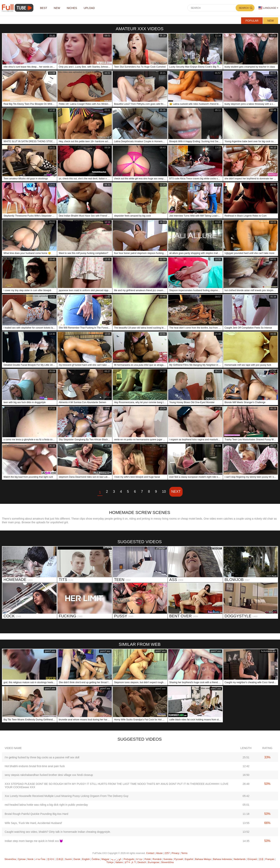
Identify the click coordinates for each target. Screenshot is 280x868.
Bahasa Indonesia (222, 859)
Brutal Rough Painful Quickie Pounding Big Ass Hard (36, 814)
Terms (184, 853)
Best (44, 8)
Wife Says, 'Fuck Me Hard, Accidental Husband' (33, 823)
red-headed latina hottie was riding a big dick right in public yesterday (46, 805)
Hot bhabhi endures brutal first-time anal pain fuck (35, 766)
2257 (167, 853)
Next (176, 492)
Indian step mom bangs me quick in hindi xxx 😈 (34, 841)
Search (244, 8)
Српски (22, 859)
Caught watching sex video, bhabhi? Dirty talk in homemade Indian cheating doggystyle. (58, 832)
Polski (148, 859)
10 (164, 492)
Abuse (159, 853)
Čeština (96, 859)
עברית (139, 859)
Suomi (68, 859)
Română (157, 859)
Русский (179, 859)
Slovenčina (10, 859)
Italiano (119, 862)
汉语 (261, 859)
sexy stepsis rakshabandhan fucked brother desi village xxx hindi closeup (49, 775)
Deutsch (142, 862)
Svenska (168, 859)
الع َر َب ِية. (116, 859)
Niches (72, 8)
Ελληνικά (252, 859)
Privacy (175, 853)
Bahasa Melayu (203, 859)
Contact (150, 853)
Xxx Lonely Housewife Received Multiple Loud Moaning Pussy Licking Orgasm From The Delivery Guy (66, 796)
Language (267, 8)
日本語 (60, 859)
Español (189, 859)
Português (129, 859)
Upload (89, 8)
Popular (252, 21)
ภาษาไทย (40, 859)
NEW (57, 8)
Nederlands (240, 859)
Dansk (77, 859)
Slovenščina (167, 862)
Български (154, 862)
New (271, 21)
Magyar (105, 859)
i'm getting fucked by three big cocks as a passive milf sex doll (42, 757)
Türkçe (110, 862)
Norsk (30, 859)
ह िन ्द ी (130, 862)
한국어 (51, 859)
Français (270, 859)
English (86, 859)
